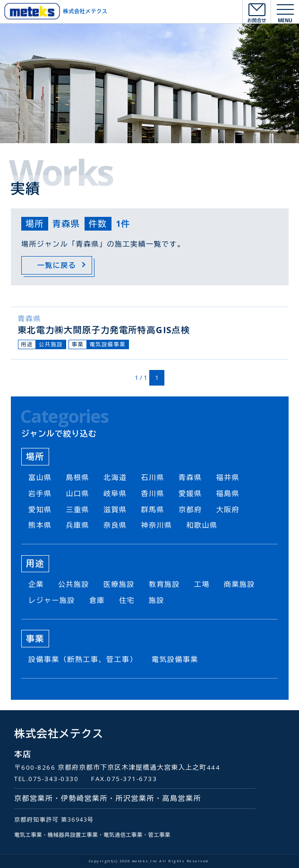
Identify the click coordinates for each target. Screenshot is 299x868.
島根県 (78, 477)
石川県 (153, 477)
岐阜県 (115, 493)
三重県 (78, 509)
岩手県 (40, 493)
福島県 (228, 493)
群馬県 (153, 509)
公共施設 (51, 344)
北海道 (115, 477)
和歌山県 (202, 525)
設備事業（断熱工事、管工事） (83, 659)
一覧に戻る (57, 265)
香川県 (153, 493)
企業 (36, 584)
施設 (157, 600)
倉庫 (97, 600)
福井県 (228, 477)
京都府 (190, 509)
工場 (202, 584)
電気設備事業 (108, 344)
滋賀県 (115, 509)
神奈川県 (157, 525)
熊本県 (40, 525)
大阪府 (228, 509)
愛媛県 (190, 493)
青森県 (30, 319)
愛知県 (40, 509)
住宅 (127, 600)
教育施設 (164, 584)
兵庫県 (78, 525)
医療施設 (119, 584)
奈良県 (115, 525)
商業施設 (239, 584)
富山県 (40, 477)
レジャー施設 (52, 600)
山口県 (78, 493)
